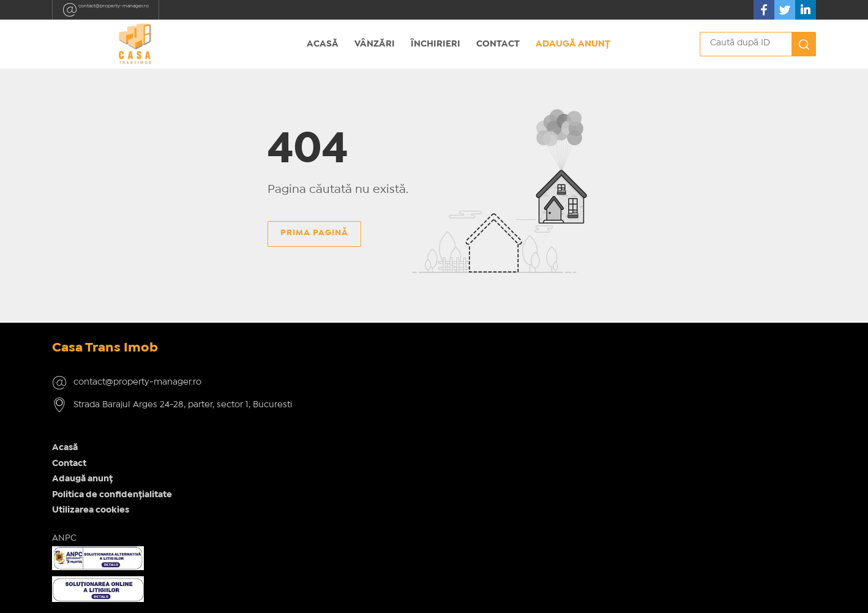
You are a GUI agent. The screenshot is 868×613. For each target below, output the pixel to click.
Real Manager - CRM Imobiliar (593, 593)
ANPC (261, 460)
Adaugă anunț (573, 44)
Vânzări (375, 44)
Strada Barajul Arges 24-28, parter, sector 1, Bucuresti (144, 434)
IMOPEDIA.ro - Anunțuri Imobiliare (393, 593)
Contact (498, 44)
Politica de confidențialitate (309, 416)
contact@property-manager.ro (135, 10)
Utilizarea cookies (288, 432)
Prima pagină (314, 239)
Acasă (323, 44)
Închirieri (436, 44)
